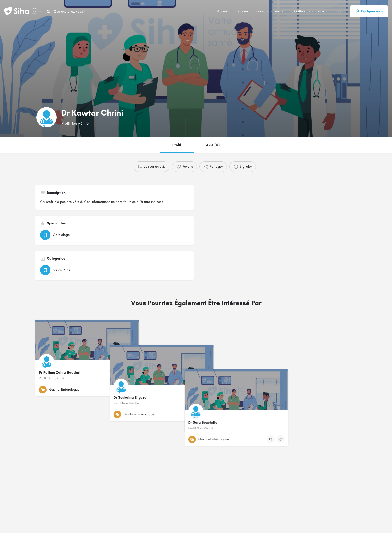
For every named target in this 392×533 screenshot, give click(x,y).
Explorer (242, 11)
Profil (177, 145)
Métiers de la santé (309, 11)
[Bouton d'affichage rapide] (121, 390)
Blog (339, 11)
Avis (213, 145)
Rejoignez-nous (369, 11)
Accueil (223, 11)
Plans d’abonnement (271, 11)
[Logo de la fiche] (47, 117)
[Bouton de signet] (131, 390)
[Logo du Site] (23, 11)
